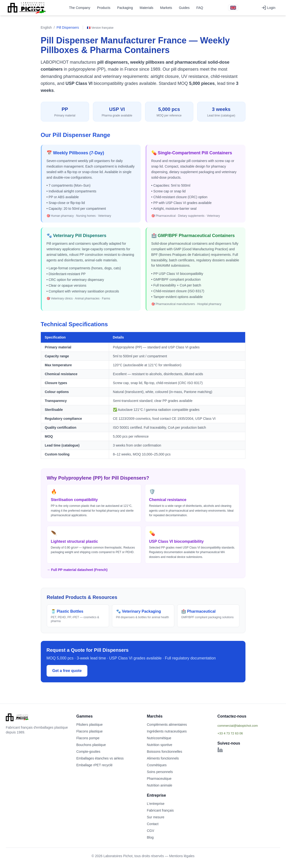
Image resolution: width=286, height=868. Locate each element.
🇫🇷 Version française (100, 28)
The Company (80, 8)
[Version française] (233, 8)
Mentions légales (182, 856)
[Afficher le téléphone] (249, 733)
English (46, 27)
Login (268, 8)
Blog (150, 837)
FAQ (200, 8)
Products (104, 8)
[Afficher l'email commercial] (249, 726)
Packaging (125, 8)
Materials (147, 8)
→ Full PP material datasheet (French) (77, 570)
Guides (184, 8)
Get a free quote (67, 671)
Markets (166, 8)
